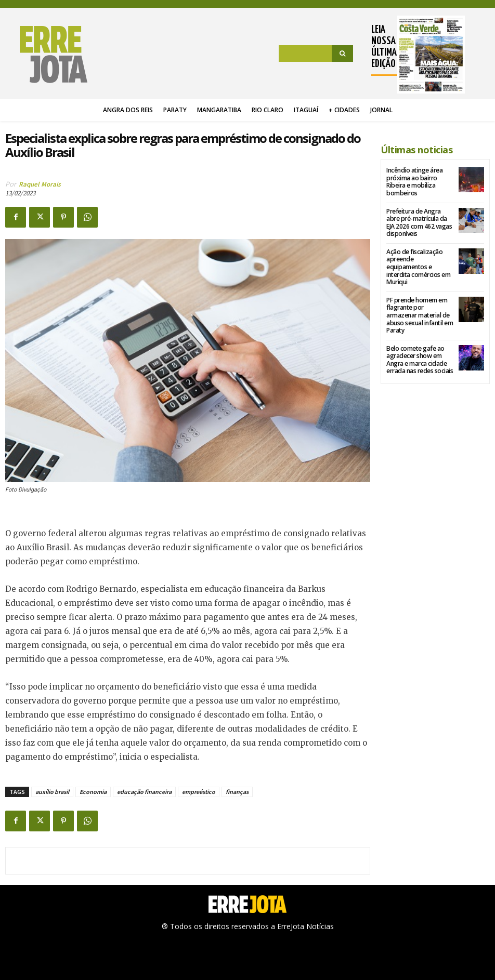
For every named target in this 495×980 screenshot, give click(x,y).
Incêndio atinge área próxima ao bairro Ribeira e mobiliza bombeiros (414, 181)
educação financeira (144, 792)
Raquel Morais (40, 184)
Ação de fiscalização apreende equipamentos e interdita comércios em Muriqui (420, 262)
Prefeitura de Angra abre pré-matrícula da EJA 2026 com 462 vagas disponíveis (419, 222)
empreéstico (199, 792)
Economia (93, 792)
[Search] (342, 54)
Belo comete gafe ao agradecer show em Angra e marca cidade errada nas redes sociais (419, 350)
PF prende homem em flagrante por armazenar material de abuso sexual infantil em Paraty (419, 306)
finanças (237, 792)
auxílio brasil (52, 792)
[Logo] (46, 55)
